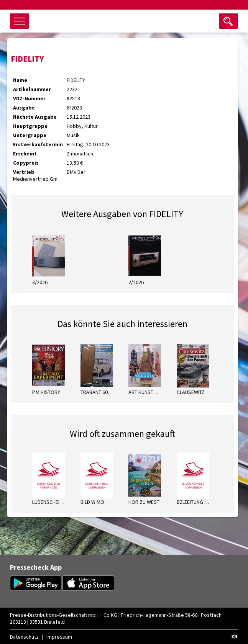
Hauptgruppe (30, 126)
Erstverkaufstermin (38, 144)
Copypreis (26, 163)
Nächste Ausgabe (35, 117)
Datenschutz (24, 637)
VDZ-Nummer (29, 98)
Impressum (59, 637)
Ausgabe (24, 108)
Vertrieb (24, 172)
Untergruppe (30, 135)
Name (20, 80)
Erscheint (25, 154)
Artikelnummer (32, 89)
